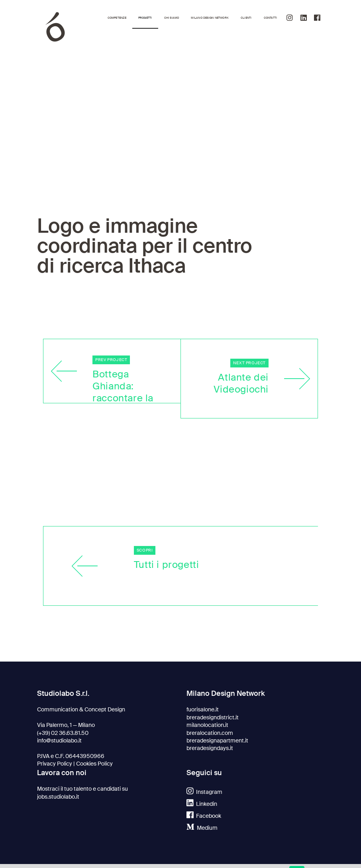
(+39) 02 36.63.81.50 (63, 733)
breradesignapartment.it (217, 741)
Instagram (204, 792)
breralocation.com (210, 733)
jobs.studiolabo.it (58, 797)
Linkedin (202, 804)
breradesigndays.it (210, 748)
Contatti (271, 18)
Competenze (117, 18)
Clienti (246, 18)
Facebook (204, 816)
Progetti (145, 18)
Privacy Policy (55, 764)
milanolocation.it (207, 725)
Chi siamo (172, 18)
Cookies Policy (94, 764)
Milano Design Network (210, 18)
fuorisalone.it (203, 710)
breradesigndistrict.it (213, 718)
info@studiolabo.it (59, 741)
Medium (202, 828)
